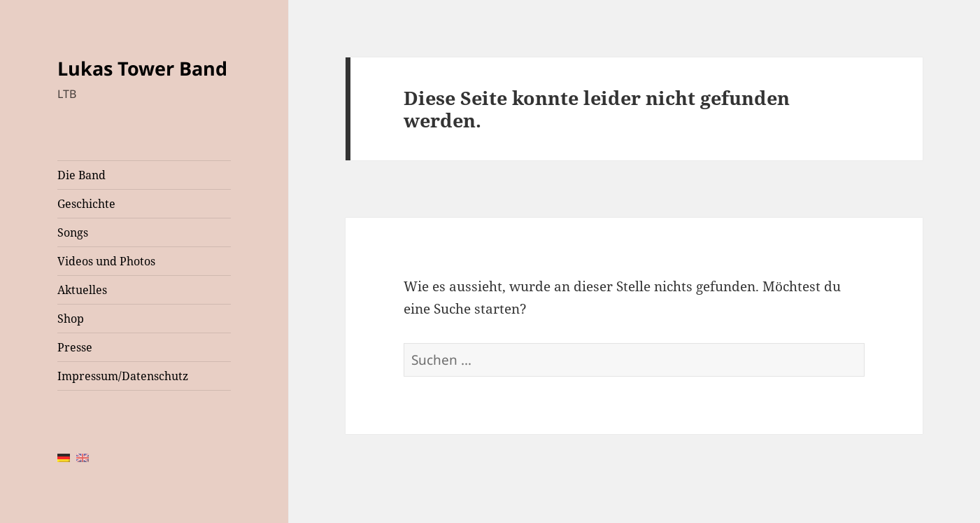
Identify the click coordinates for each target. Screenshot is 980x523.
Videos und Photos (106, 261)
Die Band (81, 175)
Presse (75, 347)
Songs (73, 232)
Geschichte (86, 204)
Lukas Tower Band (142, 68)
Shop (71, 319)
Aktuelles (82, 290)
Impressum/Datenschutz (123, 376)
